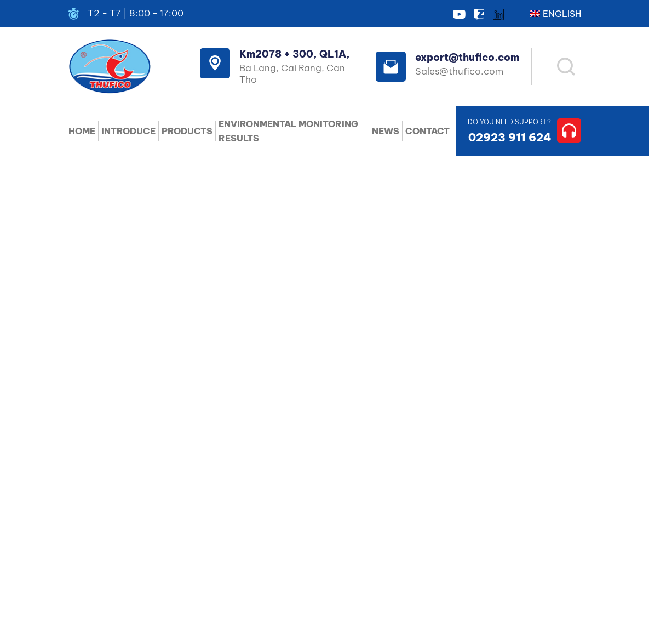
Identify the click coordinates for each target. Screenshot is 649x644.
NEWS (386, 131)
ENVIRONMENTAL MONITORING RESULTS (288, 131)
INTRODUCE (128, 131)
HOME (82, 131)
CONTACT (427, 131)
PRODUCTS (187, 131)
